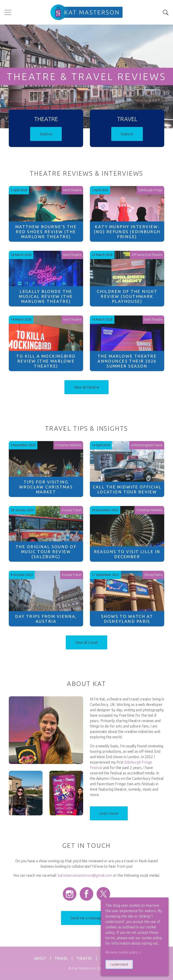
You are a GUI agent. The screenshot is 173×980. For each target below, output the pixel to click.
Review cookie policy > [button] (123, 952)
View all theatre (86, 387)
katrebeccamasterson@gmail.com (85, 875)
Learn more (109, 813)
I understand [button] (119, 964)
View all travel (86, 642)
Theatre (84, 958)
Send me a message (86, 918)
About (40, 958)
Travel (61, 958)
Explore (46, 134)
